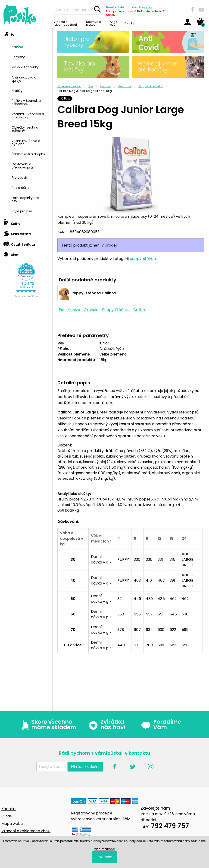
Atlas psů (114, 23)
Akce (11, 253)
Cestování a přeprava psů (22, 165)
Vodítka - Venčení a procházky (28, 115)
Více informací (104, 849)
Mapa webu (12, 824)
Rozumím (105, 857)
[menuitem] (30, 47)
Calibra (140, 310)
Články (129, 23)
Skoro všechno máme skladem (48, 725)
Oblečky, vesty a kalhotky (25, 129)
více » (148, 7)
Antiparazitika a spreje (24, 79)
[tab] (26, 123)
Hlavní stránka (69, 86)
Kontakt (9, 809)
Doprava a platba (94, 23)
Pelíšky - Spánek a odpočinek (26, 102)
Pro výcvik (20, 177)
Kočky (12, 222)
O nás (7, 816)
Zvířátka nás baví (107, 725)
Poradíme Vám (161, 725)
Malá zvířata (17, 233)
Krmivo (17, 47)
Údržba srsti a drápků (28, 154)
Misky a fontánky (25, 67)
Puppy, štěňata (151, 86)
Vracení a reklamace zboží (65, 23)
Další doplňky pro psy (25, 199)
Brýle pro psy (22, 211)
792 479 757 (165, 827)
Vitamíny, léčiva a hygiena (26, 142)
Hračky (17, 90)
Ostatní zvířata (19, 243)
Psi (9, 33)
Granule (125, 86)
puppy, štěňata (143, 259)
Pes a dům (20, 187)
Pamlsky (18, 57)
